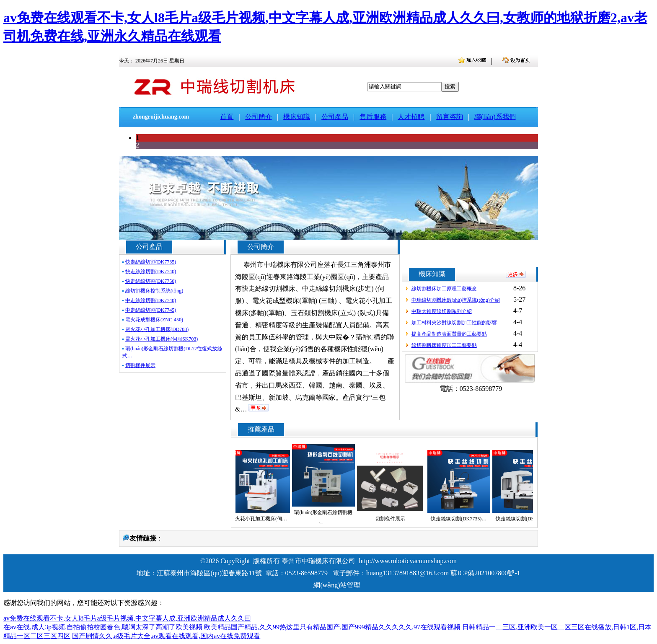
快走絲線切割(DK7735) (151, 262)
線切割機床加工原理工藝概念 (444, 289)
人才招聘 (411, 117)
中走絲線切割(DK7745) (151, 310)
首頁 (227, 117)
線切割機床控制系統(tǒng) (154, 291)
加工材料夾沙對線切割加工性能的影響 (454, 323)
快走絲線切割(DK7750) (151, 281)
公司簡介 (259, 117)
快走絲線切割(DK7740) (151, 272)
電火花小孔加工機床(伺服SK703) (162, 339)
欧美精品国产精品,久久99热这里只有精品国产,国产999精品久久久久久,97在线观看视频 (332, 627)
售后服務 (373, 117)
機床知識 (297, 117)
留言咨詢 (450, 117)
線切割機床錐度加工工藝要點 (444, 345)
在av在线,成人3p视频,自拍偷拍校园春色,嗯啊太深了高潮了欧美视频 (103, 627)
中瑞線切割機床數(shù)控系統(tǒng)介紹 (456, 300)
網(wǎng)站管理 (337, 585)
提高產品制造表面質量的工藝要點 (449, 334)
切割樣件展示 (140, 365)
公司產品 (335, 117)
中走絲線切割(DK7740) (151, 300)
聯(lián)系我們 (495, 117)
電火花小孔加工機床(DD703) (157, 329)
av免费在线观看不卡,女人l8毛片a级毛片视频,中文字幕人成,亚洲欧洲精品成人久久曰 (127, 618)
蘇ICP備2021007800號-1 (485, 573)
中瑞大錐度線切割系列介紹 (442, 311)
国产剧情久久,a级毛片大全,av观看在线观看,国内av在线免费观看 (166, 636)
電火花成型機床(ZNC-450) (154, 320)
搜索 (450, 87)
